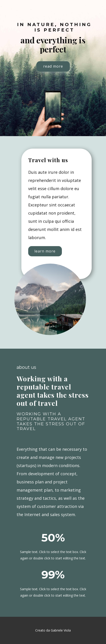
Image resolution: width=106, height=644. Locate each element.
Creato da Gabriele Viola (53, 630)
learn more (45, 251)
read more (53, 66)
